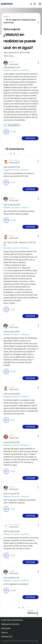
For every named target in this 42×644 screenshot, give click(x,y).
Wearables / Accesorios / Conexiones (16, 70)
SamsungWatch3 (14, 125)
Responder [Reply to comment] (31, 189)
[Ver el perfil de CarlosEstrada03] (15, 525)
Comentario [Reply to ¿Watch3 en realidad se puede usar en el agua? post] (30, 138)
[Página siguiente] (18, 154)
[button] (35, 63)
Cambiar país (7, 637)
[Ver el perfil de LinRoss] (12, 62)
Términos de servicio (10, 624)
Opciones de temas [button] (34, 22)
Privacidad (6, 628)
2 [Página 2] (14, 154)
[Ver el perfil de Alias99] (12, 436)
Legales (4, 633)
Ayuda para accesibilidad (12, 620)
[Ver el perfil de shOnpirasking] (14, 160)
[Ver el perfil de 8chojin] (12, 236)
